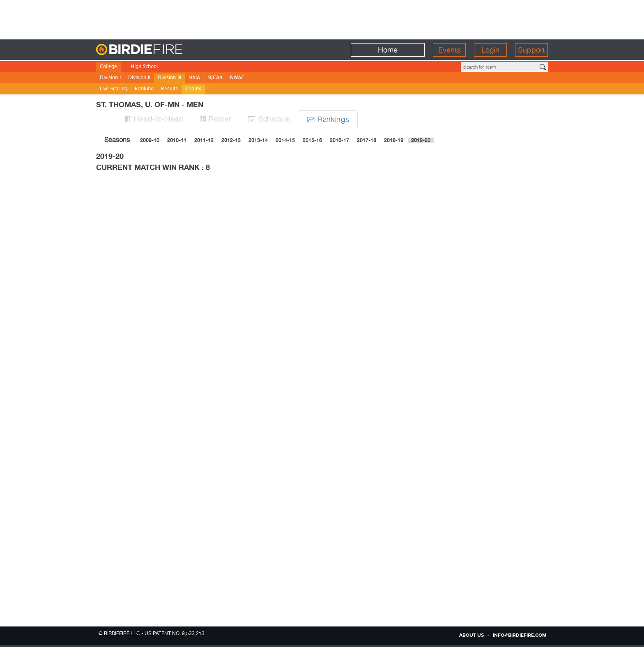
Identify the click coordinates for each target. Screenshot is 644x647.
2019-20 (421, 140)
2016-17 (339, 140)
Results (169, 89)
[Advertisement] (322, 18)
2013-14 (258, 140)
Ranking (144, 89)
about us (471, 636)
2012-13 (231, 140)
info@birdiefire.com (520, 636)
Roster (216, 118)
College (108, 67)
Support (531, 50)
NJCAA (215, 78)
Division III (169, 78)
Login (490, 50)
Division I (110, 78)
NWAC (237, 78)
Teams (193, 89)
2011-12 (204, 140)
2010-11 (177, 140)
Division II (139, 78)
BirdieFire (156, 50)
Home (388, 50)
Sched (269, 118)
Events (450, 50)
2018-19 (394, 140)
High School (144, 67)
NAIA (194, 78)
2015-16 (312, 140)
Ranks (328, 119)
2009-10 (150, 140)
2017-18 (367, 140)
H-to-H (154, 118)
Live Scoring (114, 89)
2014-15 (285, 140)
